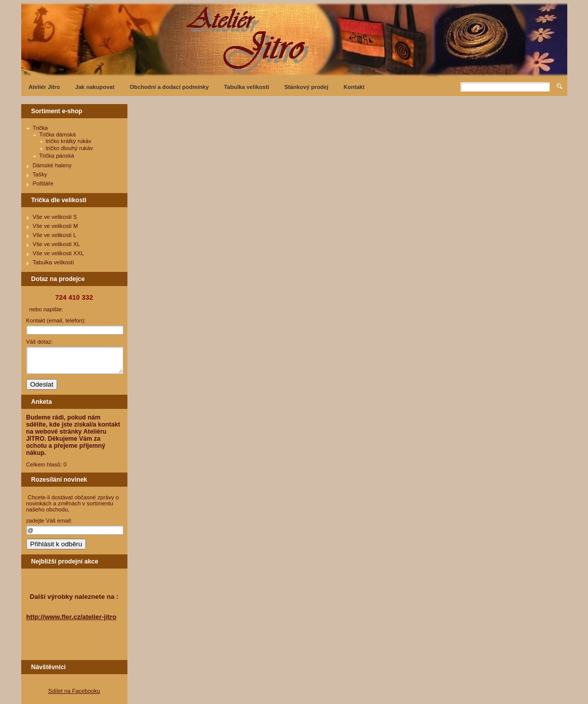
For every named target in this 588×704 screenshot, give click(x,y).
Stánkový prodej (306, 87)
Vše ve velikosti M (56, 226)
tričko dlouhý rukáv (70, 148)
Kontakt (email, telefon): (56, 320)
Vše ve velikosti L (55, 235)
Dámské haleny (52, 165)
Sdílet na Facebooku (74, 691)
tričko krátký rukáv (69, 141)
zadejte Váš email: (49, 521)
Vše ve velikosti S (55, 217)
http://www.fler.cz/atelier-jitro (72, 617)
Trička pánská (57, 156)
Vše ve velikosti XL (57, 244)
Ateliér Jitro (44, 87)
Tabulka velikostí (246, 87)
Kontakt (354, 87)
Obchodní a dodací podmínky (169, 87)
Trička (40, 128)
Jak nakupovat (95, 87)
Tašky (40, 174)
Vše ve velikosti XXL (58, 253)
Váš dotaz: (40, 342)
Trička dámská (58, 134)
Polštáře (43, 183)
